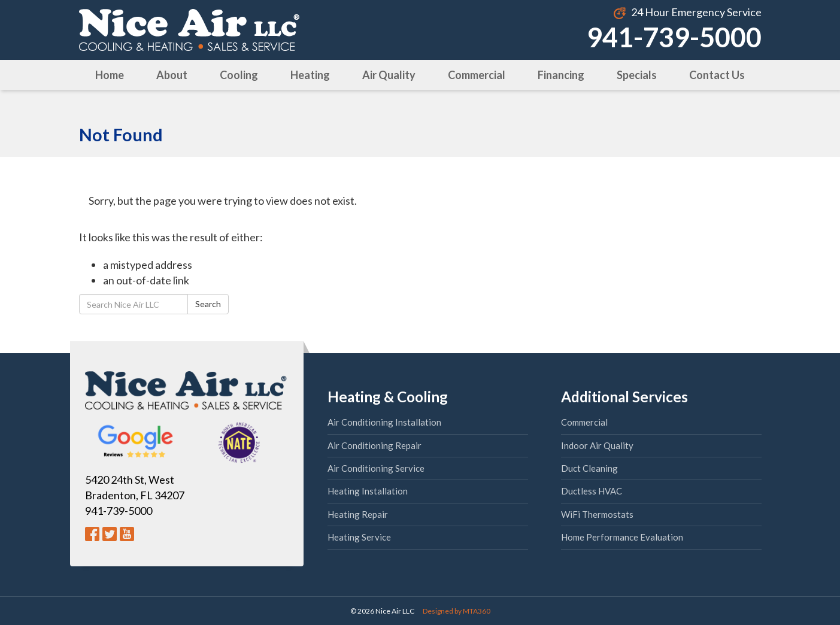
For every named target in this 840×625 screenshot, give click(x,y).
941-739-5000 (674, 37)
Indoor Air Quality (597, 445)
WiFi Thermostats (597, 514)
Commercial (477, 75)
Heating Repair (358, 514)
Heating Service (359, 537)
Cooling (239, 75)
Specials (637, 75)
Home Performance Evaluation (622, 537)
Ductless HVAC (592, 491)
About (172, 75)
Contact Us (717, 75)
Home (110, 75)
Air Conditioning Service (376, 468)
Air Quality (389, 75)
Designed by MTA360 (457, 611)
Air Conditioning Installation (384, 422)
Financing (561, 75)
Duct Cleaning (589, 468)
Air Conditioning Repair (374, 445)
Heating (310, 75)
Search (208, 304)
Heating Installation (368, 491)
